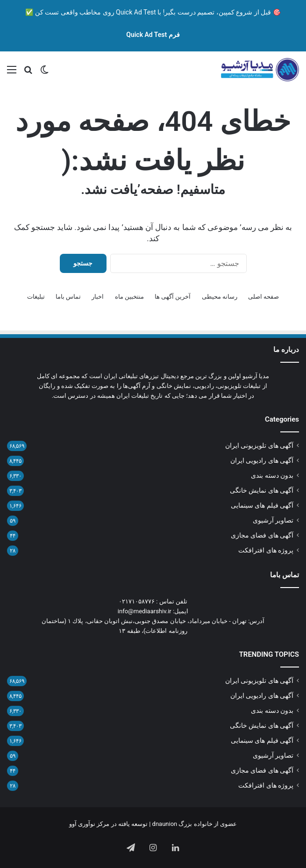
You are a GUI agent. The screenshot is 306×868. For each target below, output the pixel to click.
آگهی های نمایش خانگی (262, 490)
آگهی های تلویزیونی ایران (259, 445)
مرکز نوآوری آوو (89, 824)
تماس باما (68, 297)
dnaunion (165, 824)
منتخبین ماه (129, 297)
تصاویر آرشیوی (273, 520)
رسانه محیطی (220, 297)
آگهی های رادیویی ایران (262, 460)
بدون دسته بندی (272, 475)
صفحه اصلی (263, 297)
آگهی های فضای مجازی (262, 535)
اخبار (98, 297)
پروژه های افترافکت (266, 550)
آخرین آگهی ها (173, 297)
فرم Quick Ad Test (153, 35)
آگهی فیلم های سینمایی (262, 505)
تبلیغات (36, 297)
